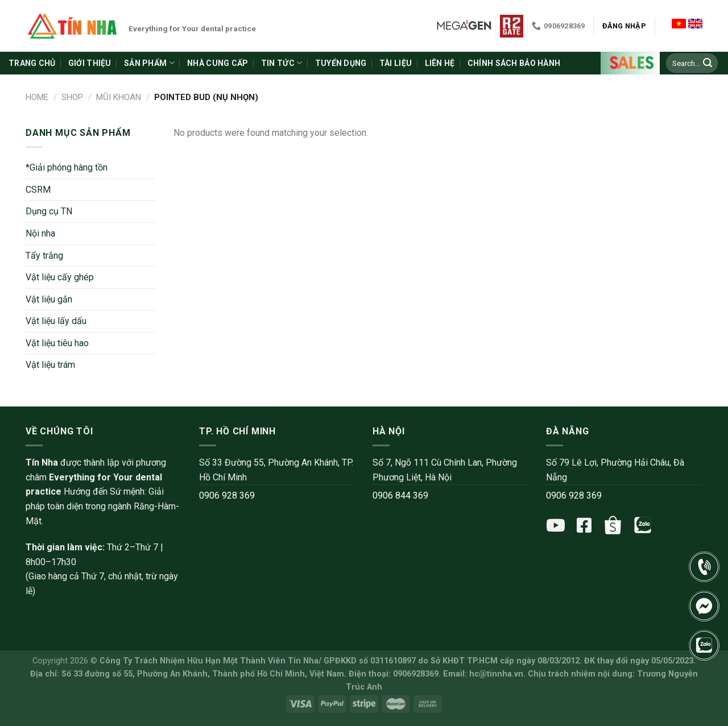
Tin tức (282, 63)
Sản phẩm (149, 63)
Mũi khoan (119, 97)
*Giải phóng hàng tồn (67, 167)
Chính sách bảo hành (514, 63)
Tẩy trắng (44, 256)
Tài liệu (396, 63)
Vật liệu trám (50, 365)
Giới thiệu (90, 63)
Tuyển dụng (341, 63)
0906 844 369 (400, 495)
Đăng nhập (624, 26)
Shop (72, 97)
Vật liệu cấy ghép (60, 277)
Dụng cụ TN (49, 211)
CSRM (38, 190)
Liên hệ (440, 63)
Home (37, 97)
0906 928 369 (227, 495)
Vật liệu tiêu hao (57, 343)
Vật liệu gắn (49, 299)
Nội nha (40, 233)
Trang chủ (32, 63)
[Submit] (708, 63)
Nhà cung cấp (218, 63)
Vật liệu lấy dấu (56, 321)
